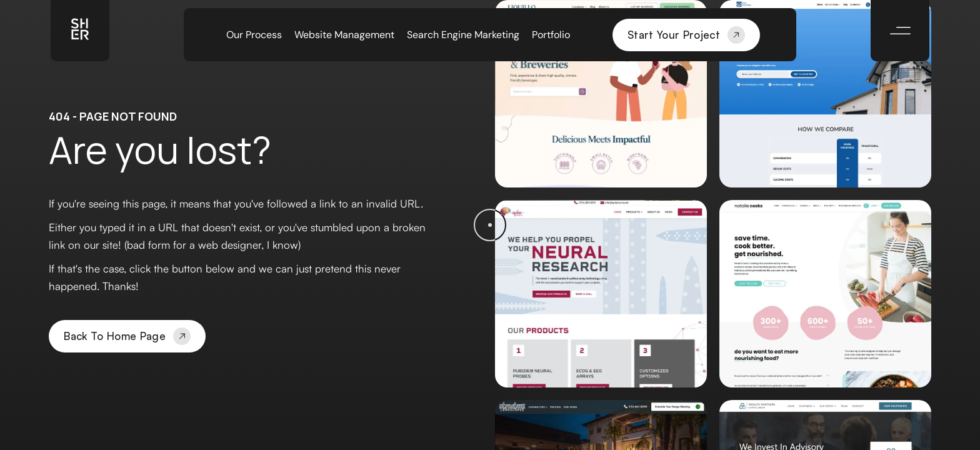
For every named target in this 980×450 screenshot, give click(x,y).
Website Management (344, 35)
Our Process (254, 35)
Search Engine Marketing (463, 35)
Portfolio (551, 35)
